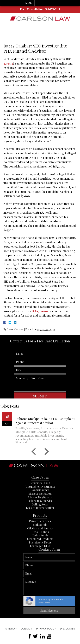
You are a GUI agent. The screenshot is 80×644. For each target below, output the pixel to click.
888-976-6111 (53, 9)
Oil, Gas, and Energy (40, 544)
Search (58, 3)
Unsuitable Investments (40, 502)
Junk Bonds (40, 540)
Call (38, 3)
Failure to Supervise (40, 516)
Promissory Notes (40, 558)
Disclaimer (67, 629)
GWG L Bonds (40, 547)
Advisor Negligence (40, 513)
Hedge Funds (40, 551)
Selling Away (40, 520)
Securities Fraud (40, 498)
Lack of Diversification (40, 523)
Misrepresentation (40, 509)
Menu (29, 3)
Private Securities (40, 537)
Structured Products (40, 554)
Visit (52, 3)
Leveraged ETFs (40, 561)
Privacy (73, 603)
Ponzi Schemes (40, 506)
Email (45, 3)
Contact (26, 629)
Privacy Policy (46, 629)
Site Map (11, 629)
